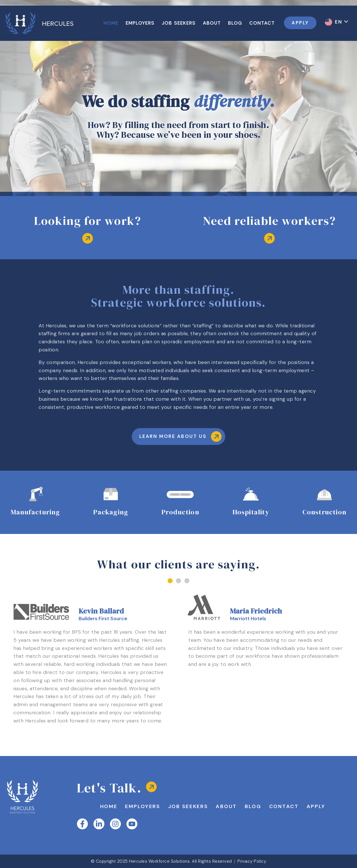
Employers (143, 806)
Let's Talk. (109, 788)
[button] (170, 581)
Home (109, 806)
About (226, 806)
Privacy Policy (252, 861)
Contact (284, 806)
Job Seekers (188, 806)
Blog (253, 806)
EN (340, 22)
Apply (316, 806)
